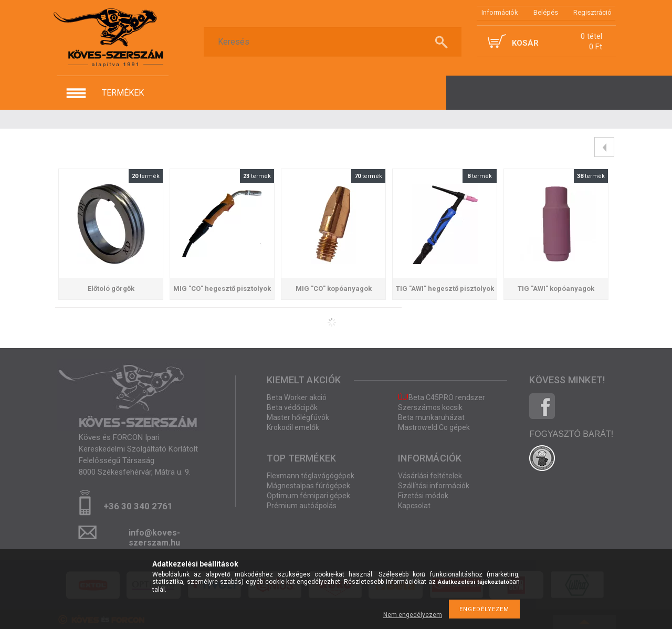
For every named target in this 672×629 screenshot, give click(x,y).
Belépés (546, 12)
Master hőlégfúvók (298, 417)
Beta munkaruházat (431, 417)
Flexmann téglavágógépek (311, 476)
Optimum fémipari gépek (308, 496)
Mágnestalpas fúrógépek (308, 486)
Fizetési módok (423, 496)
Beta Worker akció (297, 397)
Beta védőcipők (292, 407)
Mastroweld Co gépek (434, 427)
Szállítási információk (434, 486)
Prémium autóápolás (302, 506)
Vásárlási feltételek (430, 476)
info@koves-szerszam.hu (154, 536)
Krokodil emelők (293, 427)
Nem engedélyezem (413, 615)
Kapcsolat (414, 506)
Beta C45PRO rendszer (442, 397)
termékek (123, 93)
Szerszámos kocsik (430, 407)
